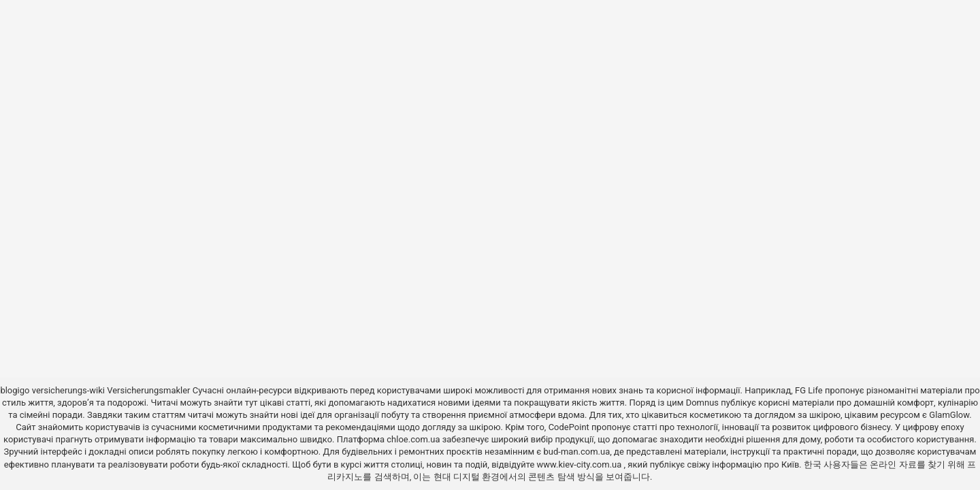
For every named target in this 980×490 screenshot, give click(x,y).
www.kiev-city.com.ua (581, 464)
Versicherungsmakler (148, 390)
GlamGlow (949, 415)
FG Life (809, 390)
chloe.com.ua (413, 439)
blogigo (15, 390)
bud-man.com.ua (577, 452)
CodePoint (569, 427)
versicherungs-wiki (68, 390)
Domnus (702, 403)
